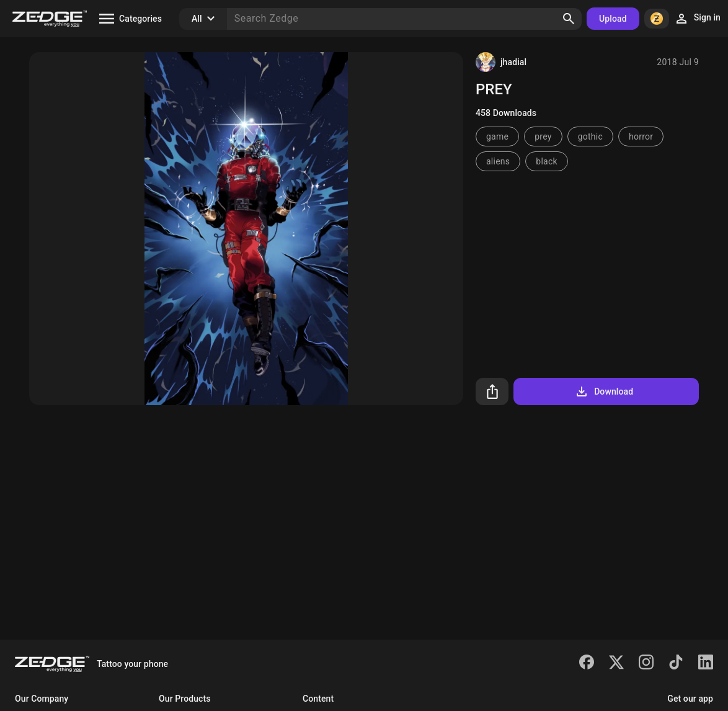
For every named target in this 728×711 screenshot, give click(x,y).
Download (604, 391)
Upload (613, 19)
